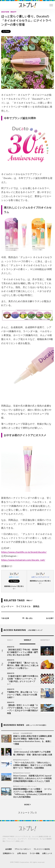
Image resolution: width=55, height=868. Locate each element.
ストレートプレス (27, 812)
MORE (27, 805)
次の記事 (50, 618)
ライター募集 (35, 853)
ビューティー (7, 606)
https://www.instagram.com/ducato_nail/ (23, 560)
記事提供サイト (9, 853)
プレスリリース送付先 (42, 849)
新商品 (36, 606)
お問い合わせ (22, 853)
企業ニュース (47, 853)
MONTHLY (45, 640)
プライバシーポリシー (23, 849)
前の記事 (5, 618)
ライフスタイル (23, 606)
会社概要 (9, 849)
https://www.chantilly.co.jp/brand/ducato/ (24, 552)
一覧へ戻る (27, 618)
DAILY (10, 640)
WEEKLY (27, 640)
